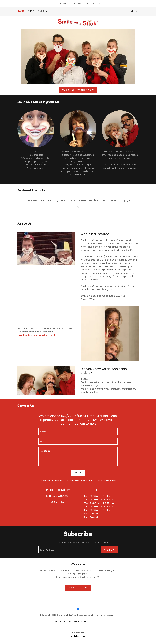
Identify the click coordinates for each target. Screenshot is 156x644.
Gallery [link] (43, 11)
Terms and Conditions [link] (68, 621)
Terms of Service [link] (104, 480)
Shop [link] (31, 11)
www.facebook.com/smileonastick (36, 335)
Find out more (78, 588)
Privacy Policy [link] (88, 480)
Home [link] (21, 11)
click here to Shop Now (78, 90)
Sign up (109, 550)
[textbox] (78, 432)
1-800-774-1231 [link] (93, 3)
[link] (136, 11)
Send (78, 473)
